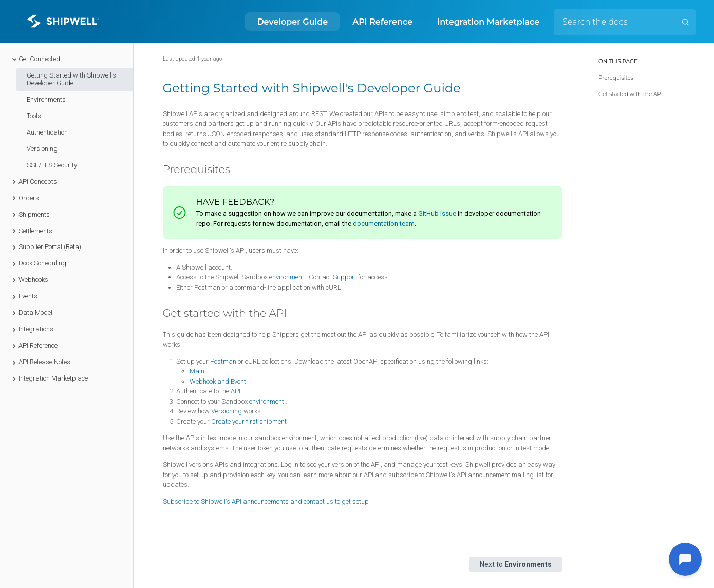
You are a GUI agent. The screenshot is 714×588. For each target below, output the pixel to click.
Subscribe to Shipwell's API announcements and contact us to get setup (266, 501)
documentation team (384, 224)
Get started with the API (631, 94)
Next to (516, 564)
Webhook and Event (218, 381)
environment (287, 277)
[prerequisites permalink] (158, 170)
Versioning (227, 411)
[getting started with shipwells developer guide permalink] (157, 88)
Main (197, 371)
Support (345, 277)
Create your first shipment (249, 421)
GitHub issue (437, 213)
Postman (223, 361)
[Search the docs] (625, 22)
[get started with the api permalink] (158, 314)
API (236, 391)
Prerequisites (616, 78)
